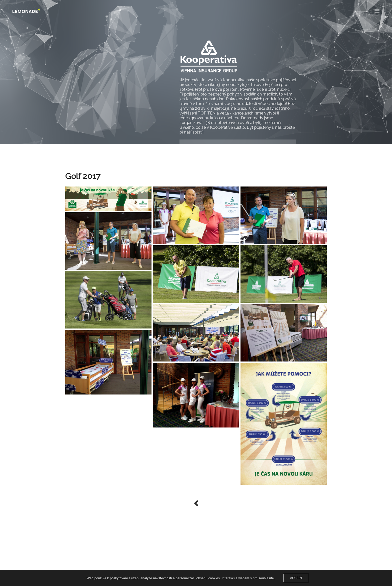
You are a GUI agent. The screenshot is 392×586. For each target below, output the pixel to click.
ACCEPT (296, 578)
